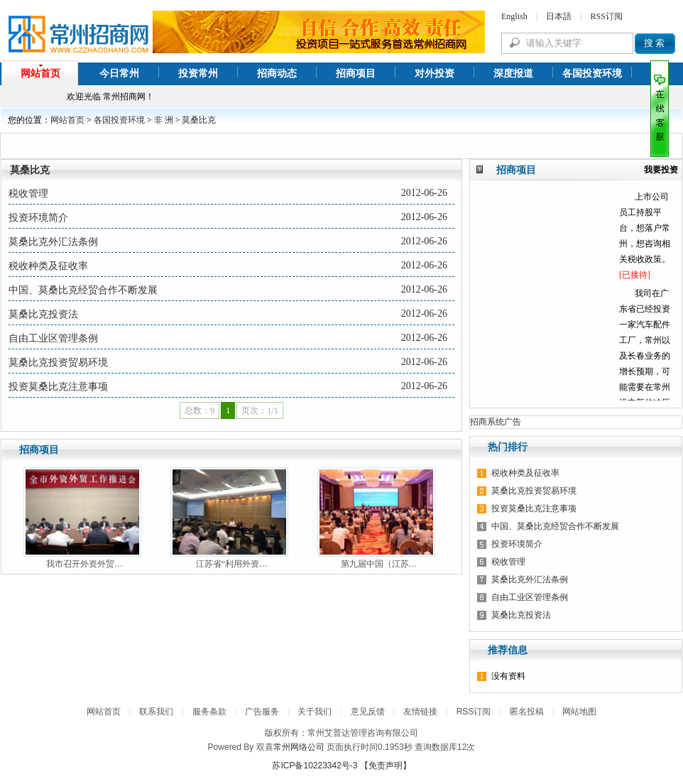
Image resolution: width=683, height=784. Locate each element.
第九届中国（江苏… (379, 564)
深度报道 (513, 73)
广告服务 (262, 712)
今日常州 (119, 73)
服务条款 (209, 712)
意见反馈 (368, 712)
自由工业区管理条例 (53, 338)
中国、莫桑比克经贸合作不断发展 (83, 290)
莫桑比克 (199, 120)
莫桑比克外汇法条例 (53, 242)
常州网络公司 (299, 747)
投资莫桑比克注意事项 (58, 387)
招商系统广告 (496, 422)
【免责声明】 (386, 766)
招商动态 (277, 73)
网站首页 (40, 73)
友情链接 (420, 712)
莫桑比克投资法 (43, 314)
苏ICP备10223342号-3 (315, 766)
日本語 (559, 16)
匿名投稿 (527, 712)
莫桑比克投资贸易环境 (58, 363)
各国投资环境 (592, 73)
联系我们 (156, 712)
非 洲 (164, 120)
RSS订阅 (606, 16)
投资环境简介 (38, 218)
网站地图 (579, 712)
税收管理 (28, 194)
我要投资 (661, 170)
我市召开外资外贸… (84, 564)
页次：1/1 (259, 410)
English (514, 16)
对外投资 (435, 73)
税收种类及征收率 (48, 266)
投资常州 (198, 73)
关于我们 (315, 712)
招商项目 (356, 73)
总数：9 (200, 410)
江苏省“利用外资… (232, 564)
